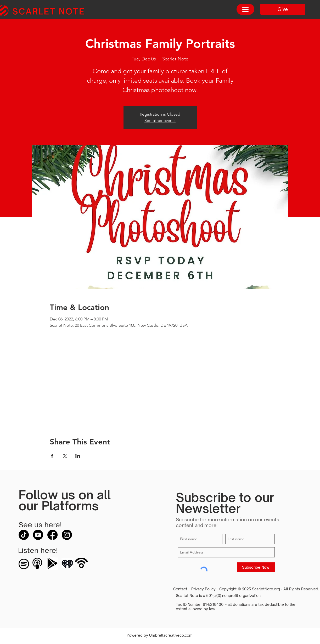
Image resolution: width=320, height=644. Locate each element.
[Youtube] (38, 535)
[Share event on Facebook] (52, 456)
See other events (160, 120)
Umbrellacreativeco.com (171, 635)
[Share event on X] (65, 456)
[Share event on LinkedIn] (78, 456)
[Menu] (245, 9)
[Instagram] (67, 535)
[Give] (283, 9)
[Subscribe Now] (256, 567)
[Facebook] (52, 535)
